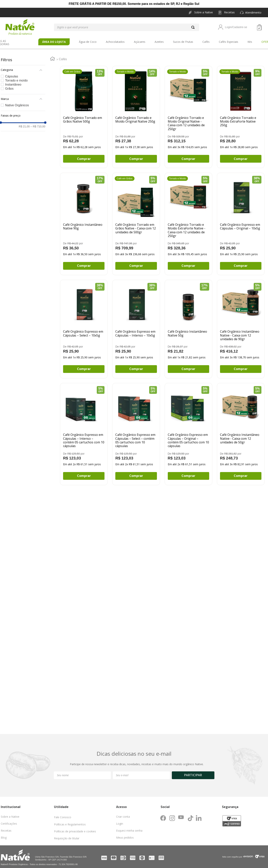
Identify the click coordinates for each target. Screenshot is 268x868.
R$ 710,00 (38, 124)
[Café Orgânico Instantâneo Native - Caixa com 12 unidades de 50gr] (241, 431)
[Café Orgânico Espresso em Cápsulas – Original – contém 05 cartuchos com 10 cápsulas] (188, 431)
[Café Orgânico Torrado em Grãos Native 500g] (84, 114)
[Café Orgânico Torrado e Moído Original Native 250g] (136, 114)
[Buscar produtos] (194, 27)
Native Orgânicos (17, 102)
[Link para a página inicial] (52, 56)
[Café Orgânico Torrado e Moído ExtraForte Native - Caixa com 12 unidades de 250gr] (188, 221)
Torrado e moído (16, 78)
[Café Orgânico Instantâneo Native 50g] (188, 326)
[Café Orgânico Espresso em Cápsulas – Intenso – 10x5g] (136, 326)
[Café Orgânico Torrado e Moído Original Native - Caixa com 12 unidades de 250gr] (188, 114)
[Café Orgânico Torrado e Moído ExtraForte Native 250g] (241, 114)
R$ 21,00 (24, 124)
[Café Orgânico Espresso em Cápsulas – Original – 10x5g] (241, 221)
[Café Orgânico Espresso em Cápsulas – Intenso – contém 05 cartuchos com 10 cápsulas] (84, 431)
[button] (253, 12)
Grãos (9, 86)
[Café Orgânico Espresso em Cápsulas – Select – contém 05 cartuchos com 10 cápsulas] (136, 431)
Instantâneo (13, 82)
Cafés (63, 56)
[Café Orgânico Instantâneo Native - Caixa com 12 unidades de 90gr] (241, 326)
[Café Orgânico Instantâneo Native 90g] (84, 221)
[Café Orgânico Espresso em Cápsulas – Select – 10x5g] (84, 326)
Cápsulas (12, 73)
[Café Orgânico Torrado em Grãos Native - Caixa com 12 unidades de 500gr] (136, 221)
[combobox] (127, 27)
